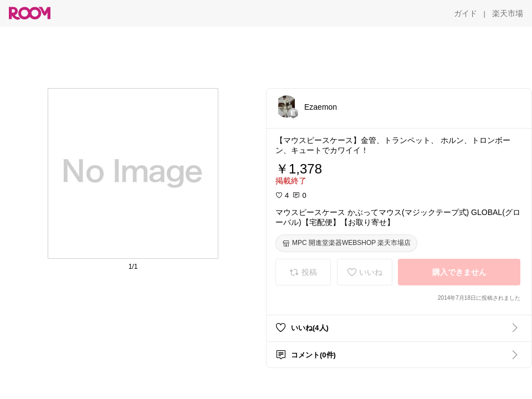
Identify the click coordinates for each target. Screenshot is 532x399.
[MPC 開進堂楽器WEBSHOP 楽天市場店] (346, 243)
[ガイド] (465, 13)
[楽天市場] (508, 13)
